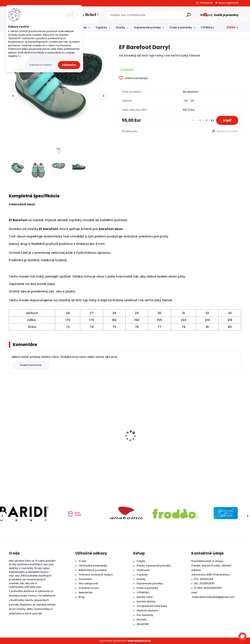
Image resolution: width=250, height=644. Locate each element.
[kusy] (200, 120)
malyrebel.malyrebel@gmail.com (213, 597)
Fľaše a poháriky (181, 27)
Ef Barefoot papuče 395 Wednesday (212, 433)
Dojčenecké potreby (147, 27)
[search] (163, 16)
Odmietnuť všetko (41, 65)
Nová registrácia (229, 3)
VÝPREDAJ (207, 27)
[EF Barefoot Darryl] (58, 82)
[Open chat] (242, 636)
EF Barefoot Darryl (23, 434)
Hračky (120, 27)
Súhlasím (69, 65)
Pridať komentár (31, 365)
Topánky (101, 27)
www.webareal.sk (139, 641)
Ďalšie (231, 27)
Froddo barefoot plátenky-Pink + (92, 442)
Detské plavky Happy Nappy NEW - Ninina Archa (152, 444)
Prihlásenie (206, 3)
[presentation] (13, 96)
